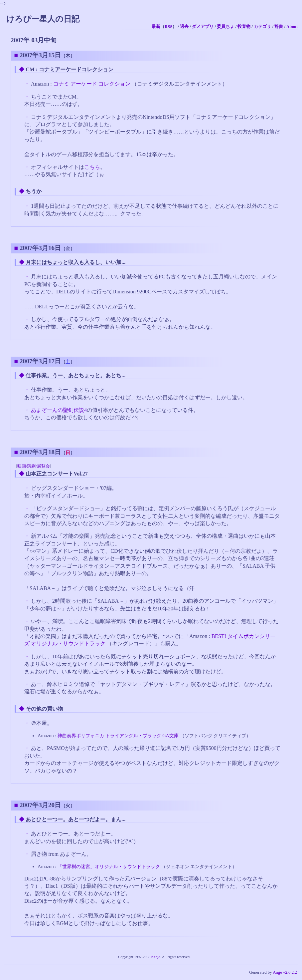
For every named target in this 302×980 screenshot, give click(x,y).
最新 (156, 27)
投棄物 (244, 27)
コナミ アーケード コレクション (92, 84)
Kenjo (156, 957)
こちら (92, 167)
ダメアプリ (203, 27)
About (292, 27)
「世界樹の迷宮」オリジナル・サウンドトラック (109, 866)
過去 (184, 27)
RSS (168, 27)
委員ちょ (226, 27)
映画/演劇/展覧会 (34, 466)
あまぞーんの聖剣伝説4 (59, 410)
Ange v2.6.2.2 (285, 972)
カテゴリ (262, 27)
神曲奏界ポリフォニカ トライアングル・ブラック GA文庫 (118, 736)
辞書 (279, 27)
